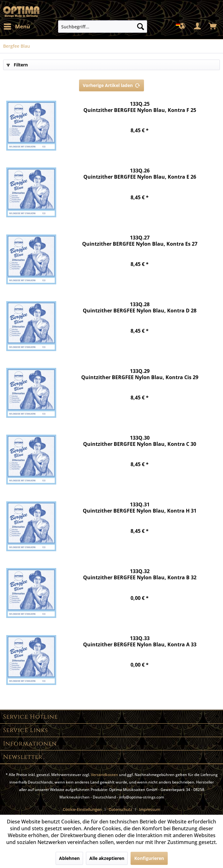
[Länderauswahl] (182, 27)
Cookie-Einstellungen (82, 809)
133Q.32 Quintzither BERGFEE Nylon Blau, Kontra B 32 (140, 574)
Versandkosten (104, 775)
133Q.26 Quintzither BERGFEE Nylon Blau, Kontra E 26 (140, 174)
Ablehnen (69, 858)
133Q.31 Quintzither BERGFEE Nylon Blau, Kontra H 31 (140, 508)
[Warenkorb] (213, 27)
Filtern (17, 65)
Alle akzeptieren (107, 858)
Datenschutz (120, 809)
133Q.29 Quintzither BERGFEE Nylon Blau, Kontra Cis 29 (140, 374)
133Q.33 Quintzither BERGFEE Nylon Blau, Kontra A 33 (140, 641)
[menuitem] (17, 27)
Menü (17, 26)
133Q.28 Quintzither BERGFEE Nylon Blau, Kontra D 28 (140, 308)
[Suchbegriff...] (103, 27)
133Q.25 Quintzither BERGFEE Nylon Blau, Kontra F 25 (140, 107)
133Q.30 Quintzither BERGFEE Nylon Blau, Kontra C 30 (140, 441)
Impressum (150, 809)
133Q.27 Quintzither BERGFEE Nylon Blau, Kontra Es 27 (140, 241)
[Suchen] (141, 27)
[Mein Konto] (198, 27)
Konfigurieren (149, 858)
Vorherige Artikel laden (111, 84)
